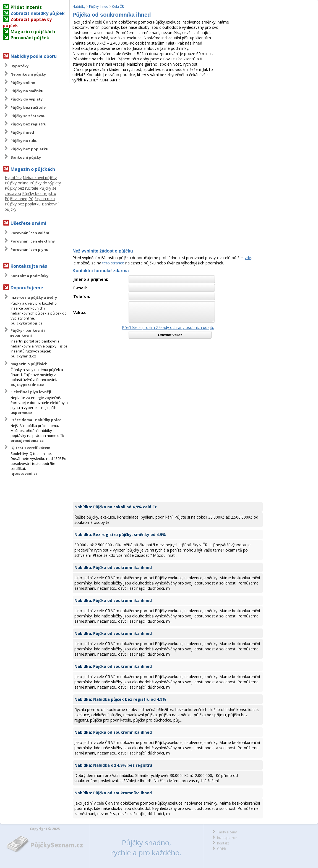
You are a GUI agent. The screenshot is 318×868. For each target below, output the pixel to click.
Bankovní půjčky (26, 157)
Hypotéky (19, 66)
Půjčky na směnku (27, 91)
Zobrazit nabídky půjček (38, 13)
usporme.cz (21, 413)
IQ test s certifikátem (30, 448)
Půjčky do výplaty (27, 99)
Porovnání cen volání (30, 233)
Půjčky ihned (22, 132)
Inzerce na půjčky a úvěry (34, 297)
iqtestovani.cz (24, 473)
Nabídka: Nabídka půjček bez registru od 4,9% (120, 699)
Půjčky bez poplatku (29, 149)
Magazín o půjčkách (33, 32)
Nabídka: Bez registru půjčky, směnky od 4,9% (120, 535)
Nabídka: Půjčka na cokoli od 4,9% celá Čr (115, 507)
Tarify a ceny (227, 832)
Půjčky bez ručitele (28, 107)
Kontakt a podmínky (29, 276)
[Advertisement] (168, 124)
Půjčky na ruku (24, 141)
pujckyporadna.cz (27, 385)
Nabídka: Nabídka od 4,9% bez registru (113, 765)
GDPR (221, 849)
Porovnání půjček (30, 38)
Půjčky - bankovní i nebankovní (27, 333)
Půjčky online (23, 83)
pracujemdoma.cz (27, 441)
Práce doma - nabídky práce (36, 420)
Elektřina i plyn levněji (31, 392)
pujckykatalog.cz (27, 323)
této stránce (113, 263)
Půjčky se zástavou (28, 116)
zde (248, 258)
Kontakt (223, 843)
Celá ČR (118, 7)
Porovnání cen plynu (29, 249)
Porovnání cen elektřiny (33, 241)
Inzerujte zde (227, 838)
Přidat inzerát (26, 7)
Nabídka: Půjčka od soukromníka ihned (113, 567)
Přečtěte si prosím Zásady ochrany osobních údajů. (168, 327)
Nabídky (79, 7)
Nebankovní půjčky (28, 74)
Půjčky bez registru (28, 124)
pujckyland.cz (23, 356)
